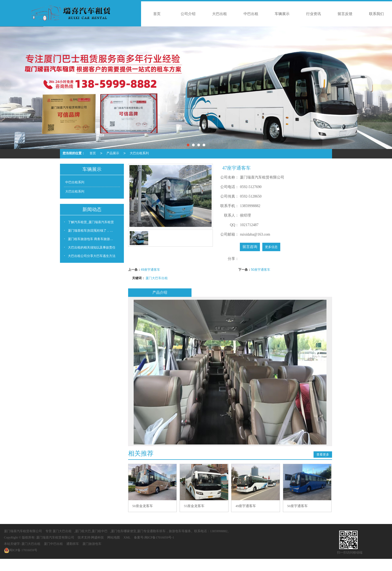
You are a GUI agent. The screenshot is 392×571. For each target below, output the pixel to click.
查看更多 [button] (323, 455)
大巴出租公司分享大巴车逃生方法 (92, 256)
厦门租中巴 (100, 531)
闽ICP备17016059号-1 (159, 537)
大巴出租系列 (139, 153)
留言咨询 (250, 247)
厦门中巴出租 (53, 544)
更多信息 (271, 247)
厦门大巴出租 (62, 531)
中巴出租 (251, 14)
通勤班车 (73, 544)
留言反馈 (345, 14)
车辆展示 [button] (92, 169)
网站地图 (114, 537)
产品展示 (113, 153)
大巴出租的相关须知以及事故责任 (92, 247)
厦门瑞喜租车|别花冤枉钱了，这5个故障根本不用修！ (94, 231)
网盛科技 (97, 537)
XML (127, 537)
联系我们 (376, 14)
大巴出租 (220, 14)
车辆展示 (282, 14)
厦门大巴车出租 (157, 278)
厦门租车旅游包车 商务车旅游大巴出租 (94, 239)
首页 (157, 14)
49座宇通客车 (150, 270)
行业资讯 (314, 14)
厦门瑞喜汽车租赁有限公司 (23, 531)
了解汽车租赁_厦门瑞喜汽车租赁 (91, 222)
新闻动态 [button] (92, 209)
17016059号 (21, 550)
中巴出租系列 (75, 182)
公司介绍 (188, 14)
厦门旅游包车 (92, 544)
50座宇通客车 (261, 270)
